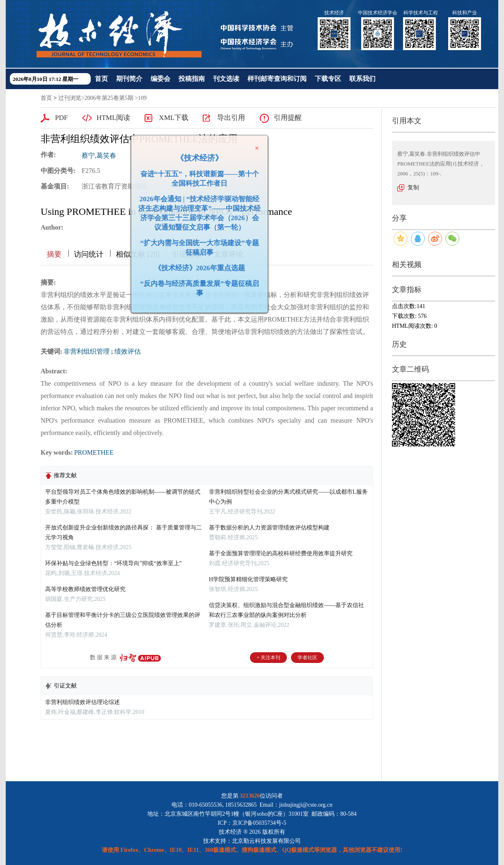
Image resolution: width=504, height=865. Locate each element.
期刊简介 (129, 79)
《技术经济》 (197, 155)
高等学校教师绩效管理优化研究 (85, 589)
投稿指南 (192, 79)
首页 (101, 79)
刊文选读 (226, 79)
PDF (61, 118)
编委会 (160, 79)
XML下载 (174, 118)
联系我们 (362, 79)
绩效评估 (128, 351)
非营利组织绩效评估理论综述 (82, 702)
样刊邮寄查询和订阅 (277, 79)
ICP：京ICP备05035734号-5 (252, 823)
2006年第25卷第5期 (109, 98)
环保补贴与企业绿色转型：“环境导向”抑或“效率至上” (113, 563)
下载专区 (328, 79)
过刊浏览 (70, 98)
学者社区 (307, 658)
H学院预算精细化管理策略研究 (248, 579)
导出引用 (231, 118)
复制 (413, 187)
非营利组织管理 (87, 351)
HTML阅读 (113, 118)
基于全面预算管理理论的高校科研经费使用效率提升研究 (281, 553)
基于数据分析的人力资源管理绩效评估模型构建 (269, 528)
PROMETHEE (94, 452)
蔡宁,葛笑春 (99, 155)
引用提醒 (288, 118)
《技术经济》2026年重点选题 (197, 265)
